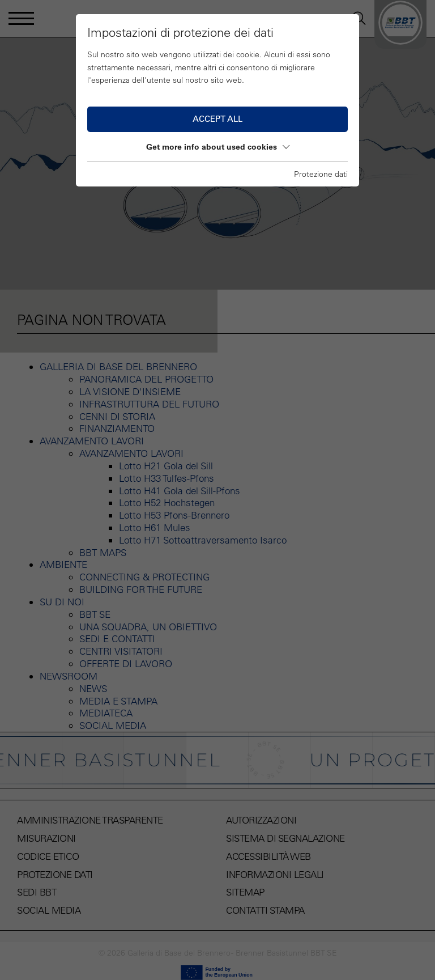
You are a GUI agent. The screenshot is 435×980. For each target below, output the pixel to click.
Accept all (217, 119)
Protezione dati (321, 174)
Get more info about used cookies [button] (218, 147)
